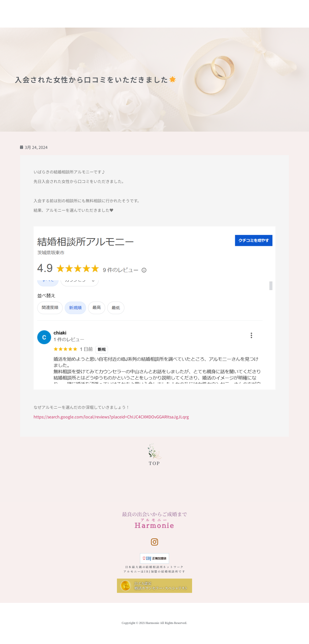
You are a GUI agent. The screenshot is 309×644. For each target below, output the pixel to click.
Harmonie (28, 6)
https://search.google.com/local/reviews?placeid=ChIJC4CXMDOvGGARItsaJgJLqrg (111, 417)
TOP (154, 463)
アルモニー (155, 520)
